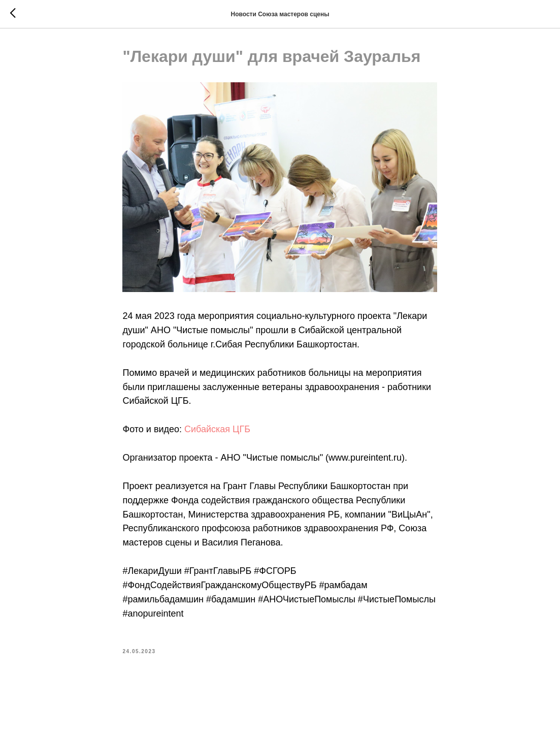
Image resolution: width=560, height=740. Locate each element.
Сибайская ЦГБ (217, 431)
